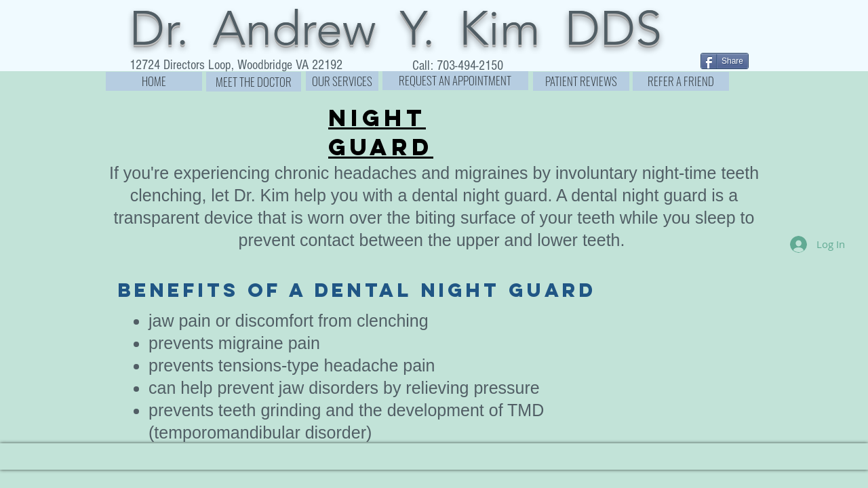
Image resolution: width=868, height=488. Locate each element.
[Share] (725, 61)
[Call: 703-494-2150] (458, 66)
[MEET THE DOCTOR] (254, 82)
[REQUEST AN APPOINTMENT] (455, 81)
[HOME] (154, 81)
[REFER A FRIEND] (681, 81)
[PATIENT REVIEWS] (581, 81)
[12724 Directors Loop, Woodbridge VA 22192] (236, 65)
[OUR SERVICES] (342, 81)
